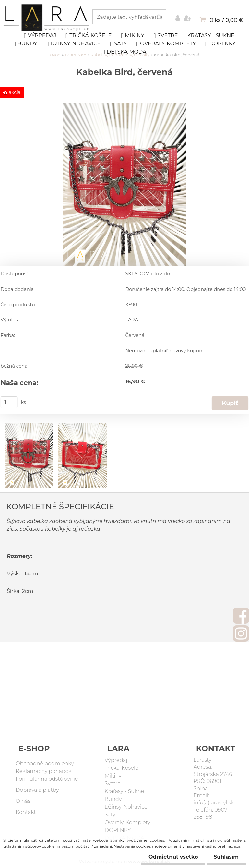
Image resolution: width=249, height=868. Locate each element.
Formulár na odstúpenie (47, 779)
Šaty (118, 44)
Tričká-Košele (89, 36)
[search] (159, 17)
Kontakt (26, 812)
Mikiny (133, 36)
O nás (23, 801)
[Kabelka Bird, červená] (124, 106)
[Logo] (47, 18)
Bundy (25, 44)
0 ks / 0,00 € (226, 20)
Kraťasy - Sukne (211, 36)
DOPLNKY (220, 44)
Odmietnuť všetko (170, 857)
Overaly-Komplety (166, 44)
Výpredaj (40, 36)
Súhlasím (225, 857)
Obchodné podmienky (45, 763)
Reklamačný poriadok (44, 771)
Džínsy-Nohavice (73, 44)
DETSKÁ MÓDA (125, 52)
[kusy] (9, 402)
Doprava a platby (37, 790)
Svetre (166, 36)
